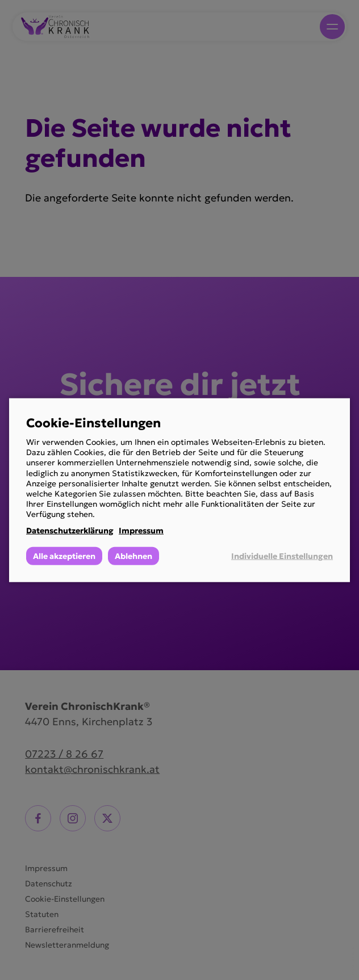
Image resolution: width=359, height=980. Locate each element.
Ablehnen (133, 556)
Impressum (141, 530)
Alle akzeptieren (64, 556)
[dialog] (179, 490)
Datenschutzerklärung (70, 530)
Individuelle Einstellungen (282, 556)
